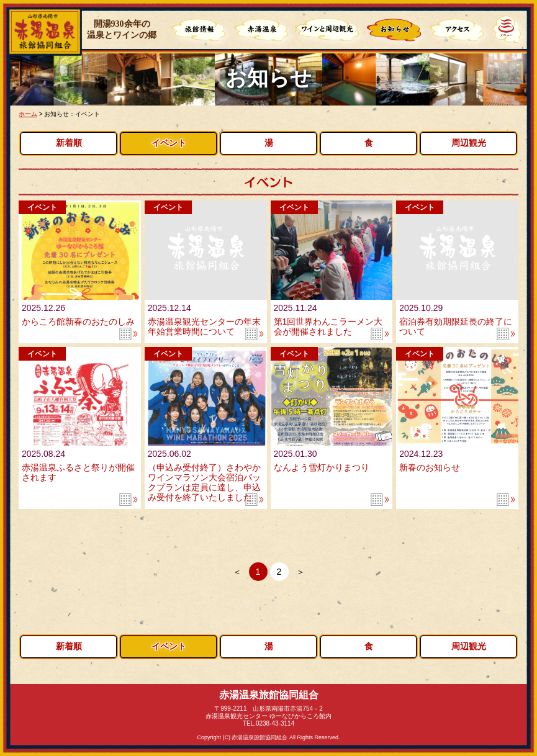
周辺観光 (469, 143)
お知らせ (395, 31)
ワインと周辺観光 (327, 31)
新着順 (69, 143)
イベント (169, 143)
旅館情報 (200, 31)
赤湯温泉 (263, 31)
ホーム (28, 114)
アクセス (458, 31)
